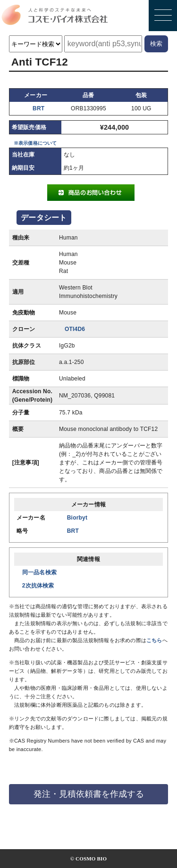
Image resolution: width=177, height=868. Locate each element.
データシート (44, 218)
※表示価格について (35, 143)
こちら (154, 640)
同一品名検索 (39, 572)
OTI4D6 (75, 329)
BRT (38, 108)
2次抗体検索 (38, 586)
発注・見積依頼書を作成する (89, 794)
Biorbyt (77, 518)
